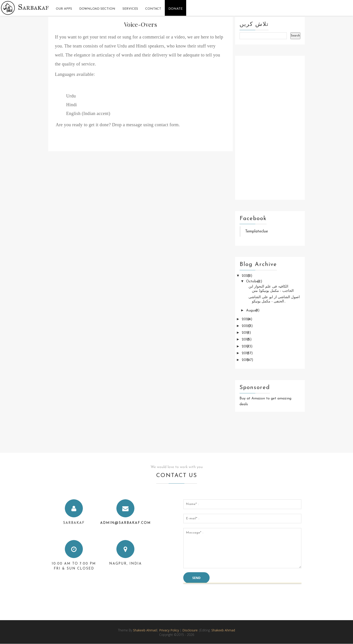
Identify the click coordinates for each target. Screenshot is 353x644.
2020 (247, 326)
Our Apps (64, 9)
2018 (246, 340)
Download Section (97, 9)
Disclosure (190, 630)
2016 (246, 353)
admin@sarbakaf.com (126, 523)
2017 (246, 347)
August (252, 311)
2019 (246, 333)
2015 (246, 360)
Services (130, 9)
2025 (246, 276)
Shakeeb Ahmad (145, 630)
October (253, 281)
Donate (175, 9)
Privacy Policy (169, 630)
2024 (246, 319)
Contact (153, 9)
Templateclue (257, 231)
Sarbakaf (33, 7)
